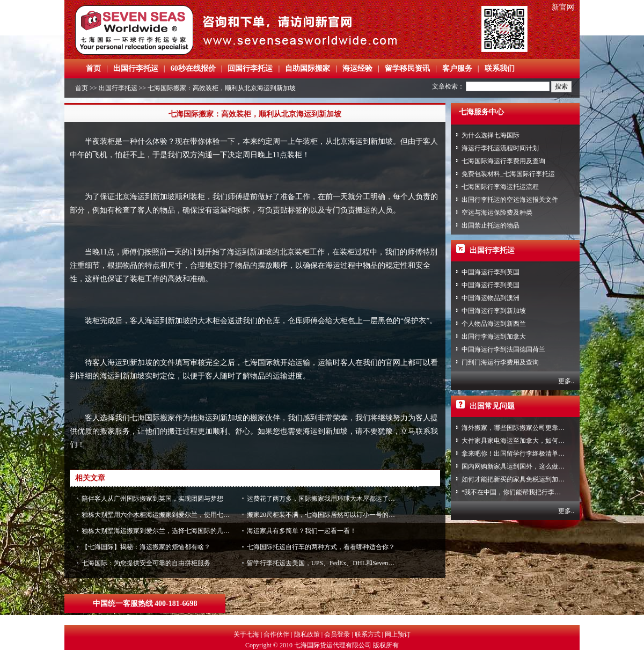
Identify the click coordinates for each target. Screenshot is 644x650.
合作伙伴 (276, 634)
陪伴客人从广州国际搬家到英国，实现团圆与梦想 (152, 499)
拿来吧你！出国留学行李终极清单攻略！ (519, 454)
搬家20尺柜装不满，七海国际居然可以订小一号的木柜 (324, 515)
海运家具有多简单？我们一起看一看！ (302, 531)
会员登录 (337, 634)
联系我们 (500, 68)
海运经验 (357, 68)
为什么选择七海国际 (491, 135)
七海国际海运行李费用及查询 (503, 161)
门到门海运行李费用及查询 (500, 362)
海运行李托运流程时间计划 (500, 148)
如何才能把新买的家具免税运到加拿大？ (519, 479)
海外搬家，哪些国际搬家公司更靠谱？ (516, 428)
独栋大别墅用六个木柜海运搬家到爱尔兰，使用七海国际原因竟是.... (178, 515)
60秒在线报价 (193, 68)
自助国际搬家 (308, 68)
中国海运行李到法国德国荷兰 (503, 349)
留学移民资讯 (407, 68)
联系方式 (368, 634)
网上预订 (398, 634)
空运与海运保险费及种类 (497, 213)
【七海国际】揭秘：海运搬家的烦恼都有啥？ (146, 547)
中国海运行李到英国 (491, 272)
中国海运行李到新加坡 (494, 311)
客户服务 (457, 68)
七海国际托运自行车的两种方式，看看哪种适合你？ (321, 547)
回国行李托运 (250, 68)
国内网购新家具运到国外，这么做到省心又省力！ (532, 466)
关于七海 (246, 634)
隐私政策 (307, 634)
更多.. (566, 381)
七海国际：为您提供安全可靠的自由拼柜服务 (146, 563)
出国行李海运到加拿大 (494, 337)
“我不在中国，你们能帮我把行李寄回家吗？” (526, 492)
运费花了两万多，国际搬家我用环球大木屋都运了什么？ (327, 499)
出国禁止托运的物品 (491, 225)
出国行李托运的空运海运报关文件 (510, 200)
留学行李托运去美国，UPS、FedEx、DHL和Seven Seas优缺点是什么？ (347, 563)
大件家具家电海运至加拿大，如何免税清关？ (526, 441)
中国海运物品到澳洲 (491, 298)
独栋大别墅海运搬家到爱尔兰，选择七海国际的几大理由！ (165, 531)
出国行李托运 (136, 68)
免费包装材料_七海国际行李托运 (508, 174)
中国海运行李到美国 (491, 285)
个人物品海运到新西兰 (494, 324)
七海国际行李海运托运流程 (500, 187)
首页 (93, 68)
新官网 (563, 7)
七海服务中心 (481, 112)
